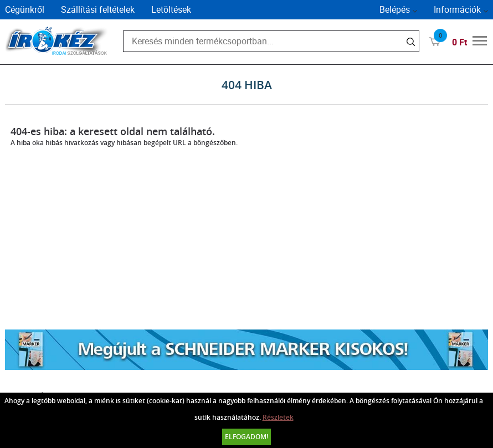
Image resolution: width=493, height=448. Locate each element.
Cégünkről (25, 9)
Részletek (278, 417)
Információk (457, 9)
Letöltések (171, 9)
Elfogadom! (247, 437)
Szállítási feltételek (98, 9)
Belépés (395, 9)
